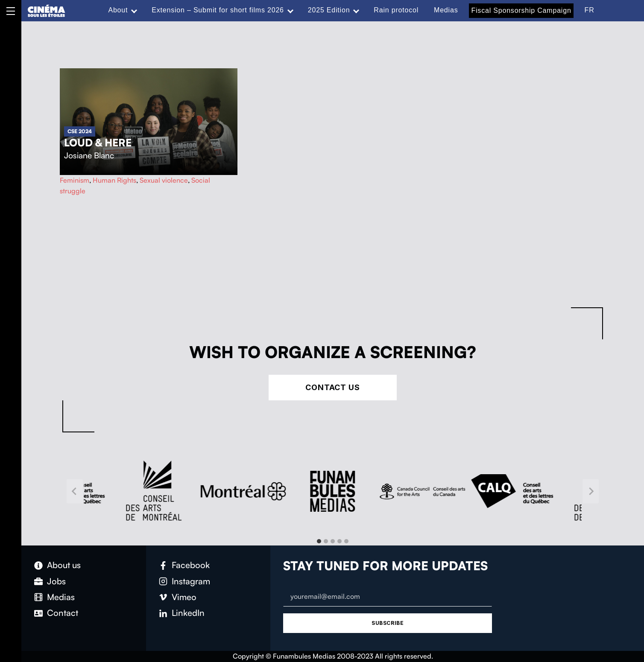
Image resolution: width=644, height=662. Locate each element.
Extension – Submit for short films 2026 (218, 10)
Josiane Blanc (89, 155)
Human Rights (114, 180)
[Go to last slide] (75, 491)
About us (64, 565)
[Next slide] (591, 491)
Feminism (75, 180)
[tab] (319, 541)
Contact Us (333, 387)
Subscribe (388, 623)
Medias (446, 10)
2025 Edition (329, 10)
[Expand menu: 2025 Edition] (356, 10)
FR (590, 10)
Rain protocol (396, 10)
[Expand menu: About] (134, 10)
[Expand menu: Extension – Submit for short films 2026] (290, 10)
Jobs (56, 581)
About (118, 10)
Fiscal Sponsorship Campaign (521, 10)
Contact (63, 613)
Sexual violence (164, 180)
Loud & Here (98, 143)
